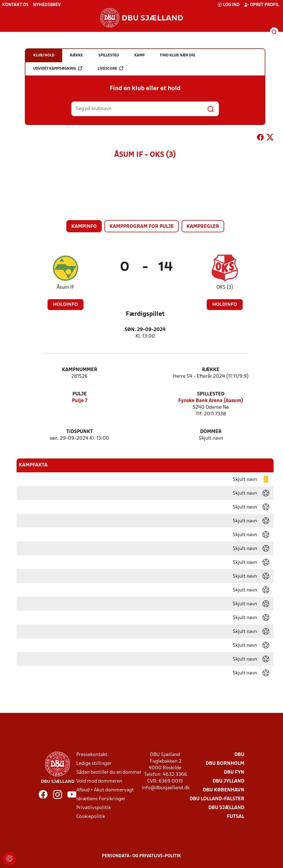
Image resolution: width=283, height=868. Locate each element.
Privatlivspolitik (94, 808)
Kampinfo (84, 227)
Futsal (236, 817)
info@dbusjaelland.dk (166, 788)
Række (211, 370)
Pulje (80, 394)
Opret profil (262, 5)
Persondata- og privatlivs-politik (141, 856)
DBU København (224, 790)
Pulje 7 (80, 401)
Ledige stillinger (94, 764)
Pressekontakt (92, 755)
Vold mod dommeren (99, 781)
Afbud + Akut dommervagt (105, 790)
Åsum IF (65, 287)
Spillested (211, 394)
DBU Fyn (234, 772)
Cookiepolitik (91, 817)
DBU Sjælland (226, 808)
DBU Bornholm (225, 764)
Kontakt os (15, 5)
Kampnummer (80, 370)
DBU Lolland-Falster (217, 799)
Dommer (211, 432)
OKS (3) (225, 287)
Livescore (110, 68)
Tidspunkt (80, 432)
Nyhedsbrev (47, 5)
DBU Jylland (228, 781)
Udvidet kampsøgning (58, 68)
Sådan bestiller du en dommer (109, 772)
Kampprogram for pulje (142, 227)
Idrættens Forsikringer (101, 799)
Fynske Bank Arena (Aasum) (211, 401)
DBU (239, 755)
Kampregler (203, 227)
